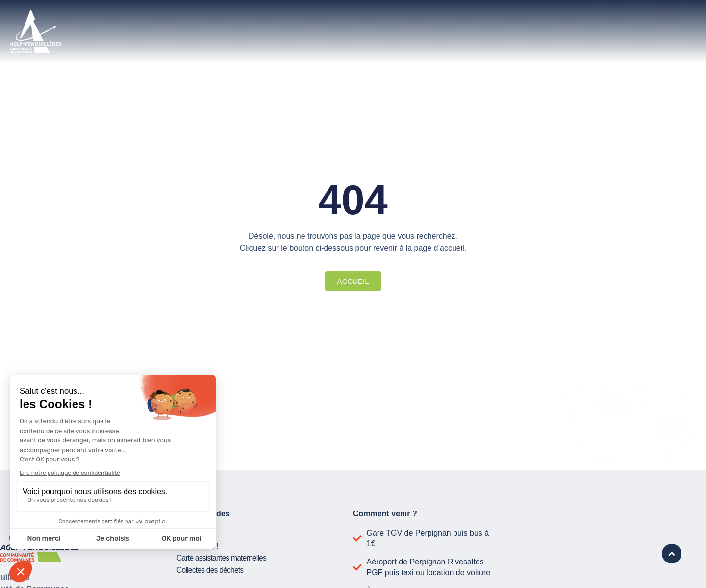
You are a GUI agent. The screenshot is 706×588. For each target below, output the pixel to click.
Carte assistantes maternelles (223, 557)
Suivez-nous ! (198, 545)
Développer (412, 21)
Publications (195, 533)
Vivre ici (320, 21)
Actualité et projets (522, 21)
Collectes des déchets (211, 569)
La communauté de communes (195, 21)
